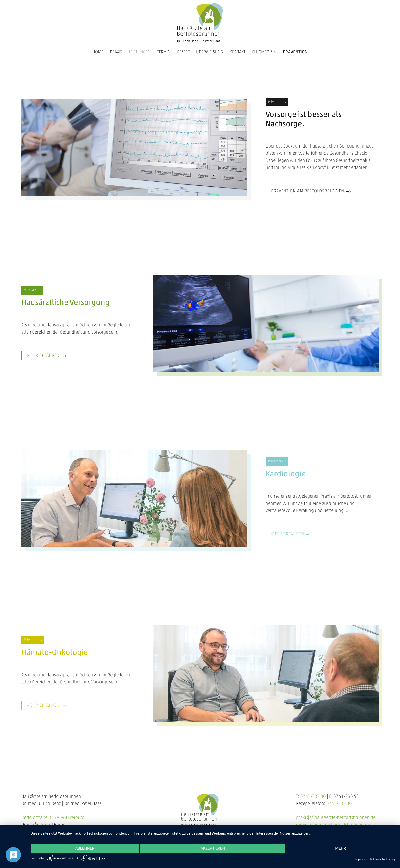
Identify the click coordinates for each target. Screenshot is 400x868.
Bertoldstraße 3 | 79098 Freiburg (53, 818)
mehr (341, 848)
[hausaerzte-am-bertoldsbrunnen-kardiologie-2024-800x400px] (134, 499)
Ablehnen (85, 848)
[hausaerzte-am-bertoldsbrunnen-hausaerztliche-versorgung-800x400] (266, 324)
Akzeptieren (213, 848)
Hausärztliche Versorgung (66, 303)
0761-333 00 (313, 797)
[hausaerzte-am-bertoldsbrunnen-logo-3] (200, 23)
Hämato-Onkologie (55, 653)
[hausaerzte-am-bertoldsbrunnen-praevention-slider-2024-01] (134, 147)
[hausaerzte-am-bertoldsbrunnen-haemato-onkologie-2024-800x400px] (266, 674)
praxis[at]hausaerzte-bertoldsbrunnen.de (336, 818)
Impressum (362, 859)
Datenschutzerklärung (383, 859)
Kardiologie (286, 475)
